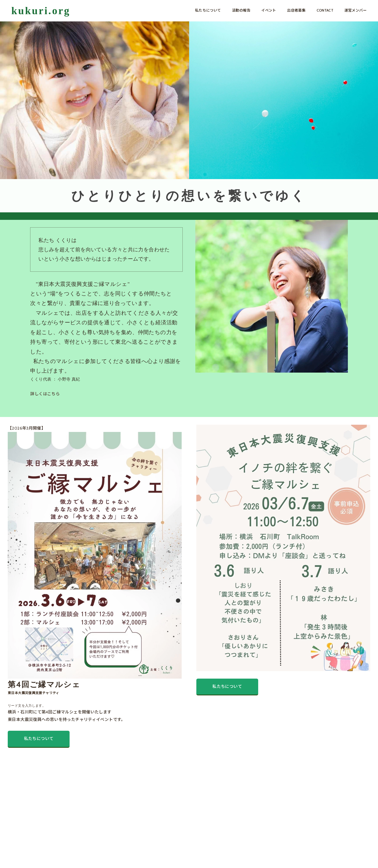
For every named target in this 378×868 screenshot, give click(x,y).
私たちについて (208, 10)
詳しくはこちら (45, 394)
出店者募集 (296, 10)
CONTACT (325, 10)
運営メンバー (356, 10)
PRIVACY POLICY (54, 856)
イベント (269, 10)
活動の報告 (241, 10)
